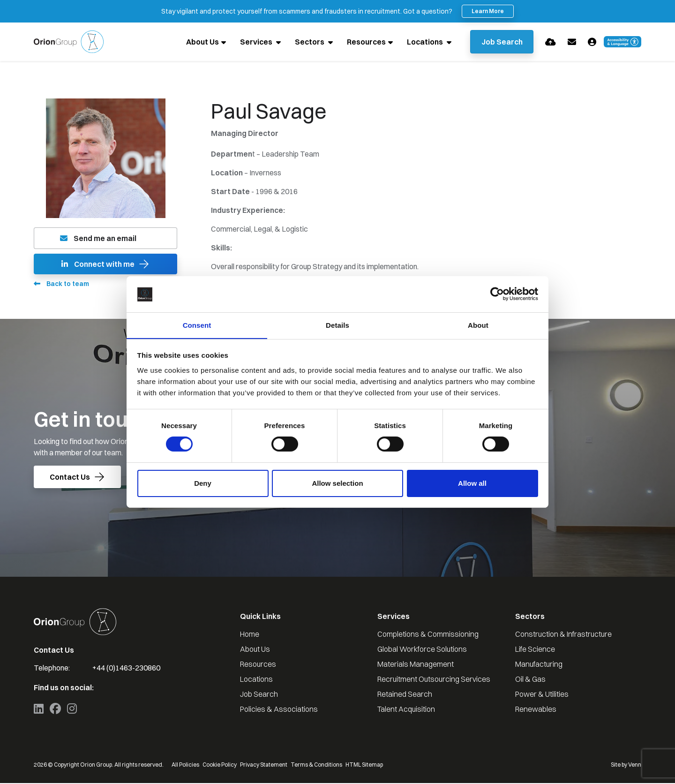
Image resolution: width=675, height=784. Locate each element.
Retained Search (405, 695)
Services (255, 42)
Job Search (259, 695)
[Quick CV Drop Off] (551, 42)
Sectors (308, 42)
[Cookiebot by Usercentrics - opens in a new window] (497, 294)
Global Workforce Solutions (422, 650)
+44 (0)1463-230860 (126, 669)
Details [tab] (337, 325)
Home (250, 635)
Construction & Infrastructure (563, 635)
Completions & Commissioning (428, 635)
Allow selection (337, 483)
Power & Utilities (542, 695)
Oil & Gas (530, 680)
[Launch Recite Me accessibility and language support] (622, 42)
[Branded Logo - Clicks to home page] (69, 42)
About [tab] (478, 325)
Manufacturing (539, 665)
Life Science (535, 650)
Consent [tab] (197, 325)
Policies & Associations (279, 710)
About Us (200, 42)
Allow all (472, 483)
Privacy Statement (264, 765)
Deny (203, 483)
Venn (635, 765)
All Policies (185, 765)
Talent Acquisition (406, 710)
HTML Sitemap (364, 765)
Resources (364, 42)
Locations (423, 42)
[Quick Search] (501, 42)
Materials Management (416, 665)
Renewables (536, 710)
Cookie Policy (220, 765)
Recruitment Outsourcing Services (434, 680)
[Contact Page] (572, 42)
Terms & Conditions (316, 765)
